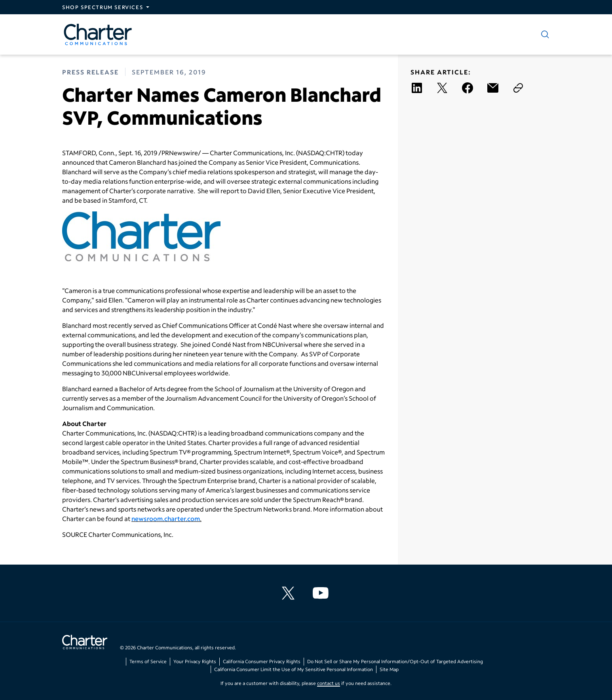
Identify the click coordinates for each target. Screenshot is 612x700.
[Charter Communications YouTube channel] (322, 593)
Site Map (389, 669)
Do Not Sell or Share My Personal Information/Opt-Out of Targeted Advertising (395, 661)
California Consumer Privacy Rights (262, 661)
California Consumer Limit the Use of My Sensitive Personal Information (294, 669)
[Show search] (544, 34)
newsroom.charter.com (166, 518)
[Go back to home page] (85, 643)
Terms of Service (148, 661)
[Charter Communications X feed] (290, 593)
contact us (329, 683)
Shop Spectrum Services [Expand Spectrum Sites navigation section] (103, 7)
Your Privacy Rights (195, 661)
